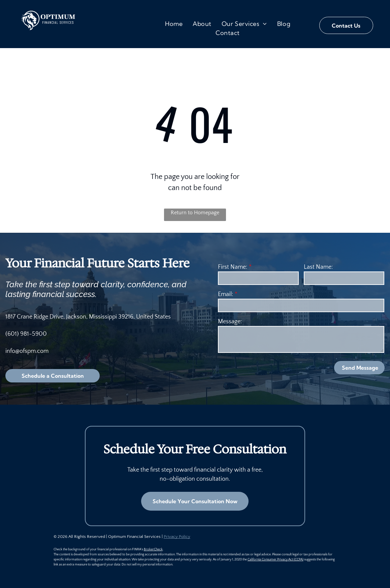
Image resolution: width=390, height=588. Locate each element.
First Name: (233, 267)
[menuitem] (174, 24)
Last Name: (318, 267)
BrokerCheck (153, 549)
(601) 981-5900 (26, 334)
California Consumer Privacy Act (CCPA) (275, 560)
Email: (225, 294)
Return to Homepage (195, 213)
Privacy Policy (177, 537)
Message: (230, 322)
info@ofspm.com (27, 351)
